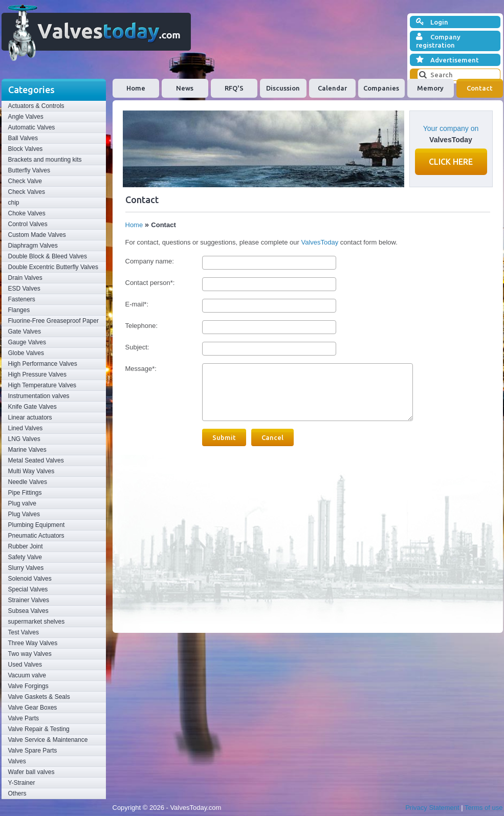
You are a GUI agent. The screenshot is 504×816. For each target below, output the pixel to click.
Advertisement (447, 60)
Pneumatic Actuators (36, 536)
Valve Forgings (28, 686)
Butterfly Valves (29, 170)
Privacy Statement (432, 808)
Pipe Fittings (25, 493)
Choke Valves (27, 213)
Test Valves (24, 632)
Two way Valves (30, 654)
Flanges (19, 310)
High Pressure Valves (38, 374)
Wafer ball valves (31, 772)
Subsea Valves (28, 611)
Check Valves (27, 192)
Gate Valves (25, 332)
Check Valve (25, 181)
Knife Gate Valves (32, 407)
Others (17, 793)
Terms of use (484, 808)
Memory (430, 88)
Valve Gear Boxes (33, 708)
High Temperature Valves (42, 385)
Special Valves (28, 589)
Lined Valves (26, 428)
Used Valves (25, 665)
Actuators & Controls (36, 106)
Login (432, 22)
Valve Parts (24, 718)
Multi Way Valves (31, 471)
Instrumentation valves (39, 396)
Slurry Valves (26, 568)
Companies (381, 88)
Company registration (438, 41)
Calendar (332, 88)
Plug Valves (24, 514)
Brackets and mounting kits (45, 160)
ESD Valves (24, 289)
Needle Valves (28, 482)
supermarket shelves (37, 622)
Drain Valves (25, 278)
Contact (480, 88)
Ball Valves (23, 138)
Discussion (283, 88)
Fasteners (22, 299)
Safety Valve (25, 557)
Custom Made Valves (37, 235)
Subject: (137, 347)
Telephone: (142, 326)
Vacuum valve (27, 675)
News (185, 88)
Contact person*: (150, 283)
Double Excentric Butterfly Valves (53, 267)
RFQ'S (234, 88)
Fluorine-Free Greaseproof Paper (53, 321)
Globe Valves (26, 353)
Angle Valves (26, 117)
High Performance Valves (43, 364)
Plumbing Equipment (37, 525)
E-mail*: (137, 304)
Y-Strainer (22, 783)
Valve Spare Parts (33, 751)
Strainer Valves (29, 600)
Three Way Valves (33, 643)
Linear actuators (30, 417)
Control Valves (28, 224)
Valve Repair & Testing (39, 729)
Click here (451, 162)
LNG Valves (24, 439)
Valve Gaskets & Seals (39, 697)
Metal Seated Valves (36, 460)
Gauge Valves (27, 342)
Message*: (141, 369)
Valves (17, 761)
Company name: (150, 261)
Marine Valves (27, 450)
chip (14, 203)
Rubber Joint (26, 546)
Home (136, 88)
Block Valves (26, 149)
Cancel (272, 437)
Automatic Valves (32, 127)
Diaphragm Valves (33, 246)
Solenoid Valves (30, 579)
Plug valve (22, 503)
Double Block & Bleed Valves (48, 256)
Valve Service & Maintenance (48, 740)
